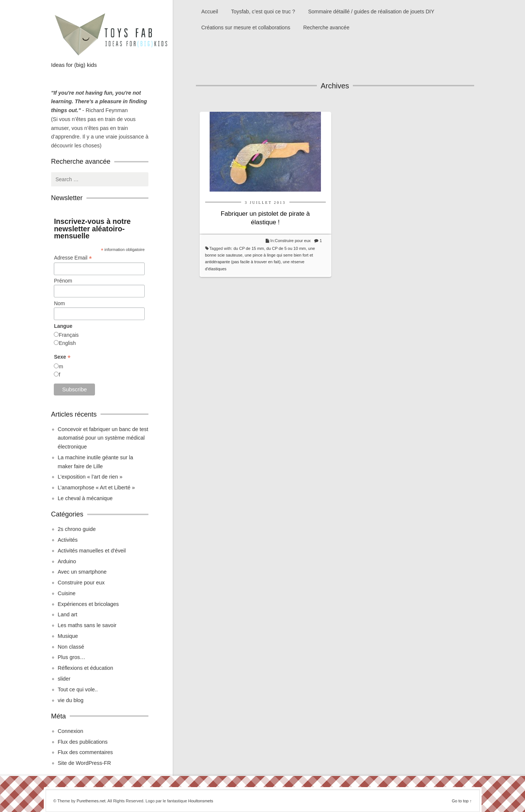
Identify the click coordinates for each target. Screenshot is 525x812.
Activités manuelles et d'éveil (92, 551)
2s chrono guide (77, 529)
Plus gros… (72, 657)
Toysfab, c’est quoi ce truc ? (263, 12)
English (67, 343)
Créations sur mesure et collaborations (246, 27)
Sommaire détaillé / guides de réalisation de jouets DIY (371, 12)
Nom (59, 303)
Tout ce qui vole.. (78, 689)
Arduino (67, 561)
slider (64, 679)
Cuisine (67, 593)
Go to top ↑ (462, 801)
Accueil (210, 12)
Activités (68, 540)
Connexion (71, 731)
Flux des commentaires (86, 752)
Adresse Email (73, 258)
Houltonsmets (201, 801)
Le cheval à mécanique (85, 498)
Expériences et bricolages (89, 604)
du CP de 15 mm (249, 248)
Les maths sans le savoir (87, 625)
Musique (68, 636)
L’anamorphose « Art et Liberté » (96, 487)
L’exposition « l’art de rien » (90, 477)
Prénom (63, 281)
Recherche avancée (326, 27)
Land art (68, 614)
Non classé (71, 647)
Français (69, 335)
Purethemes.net (91, 801)
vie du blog (71, 700)
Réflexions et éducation (86, 668)
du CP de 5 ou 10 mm (286, 248)
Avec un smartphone (82, 572)
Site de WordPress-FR (85, 763)
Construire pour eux (293, 241)
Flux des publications (83, 742)
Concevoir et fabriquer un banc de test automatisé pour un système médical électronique (103, 438)
